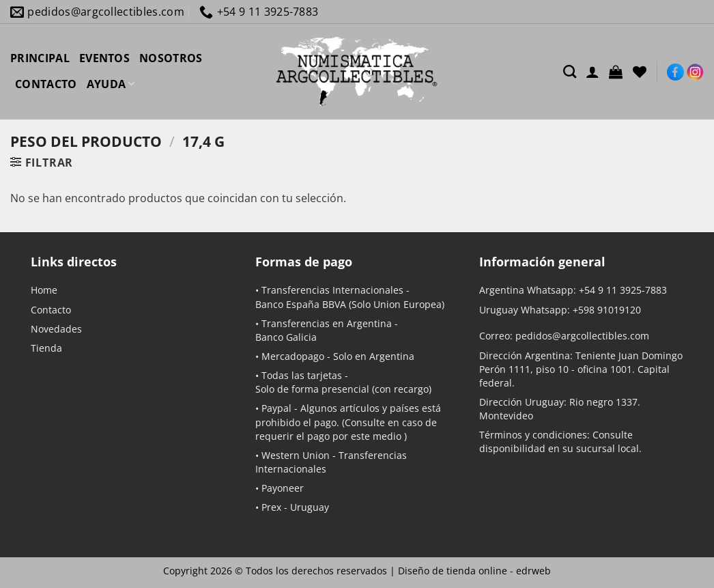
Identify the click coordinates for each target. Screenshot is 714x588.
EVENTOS (104, 58)
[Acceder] (592, 72)
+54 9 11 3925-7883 (623, 290)
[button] (616, 72)
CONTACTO (46, 84)
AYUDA (111, 84)
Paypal (276, 408)
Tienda (46, 348)
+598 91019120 (607, 310)
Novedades (56, 329)
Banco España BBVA (301, 304)
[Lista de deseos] (640, 72)
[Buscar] (570, 71)
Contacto (51, 310)
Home (44, 290)
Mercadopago (293, 356)
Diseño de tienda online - (474, 571)
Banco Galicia (286, 337)
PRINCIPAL (40, 58)
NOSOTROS (171, 58)
